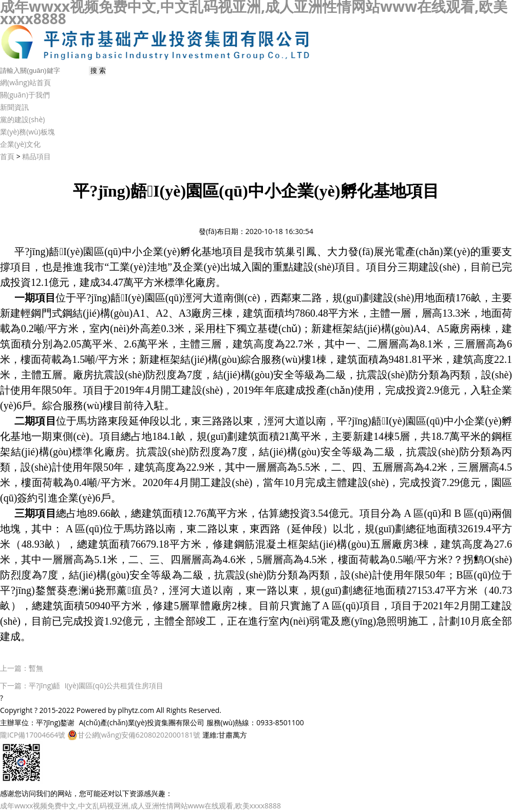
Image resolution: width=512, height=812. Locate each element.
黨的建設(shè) (22, 119)
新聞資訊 (14, 107)
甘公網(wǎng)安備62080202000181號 (134, 735)
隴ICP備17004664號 (33, 735)
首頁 (7, 156)
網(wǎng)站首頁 (25, 82)
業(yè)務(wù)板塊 (27, 132)
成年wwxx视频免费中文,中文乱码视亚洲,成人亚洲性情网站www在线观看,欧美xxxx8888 (140, 806)
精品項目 (36, 156)
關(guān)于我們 (25, 95)
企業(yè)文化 (20, 144)
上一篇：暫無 (22, 668)
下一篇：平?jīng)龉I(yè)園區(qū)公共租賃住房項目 (82, 685)
